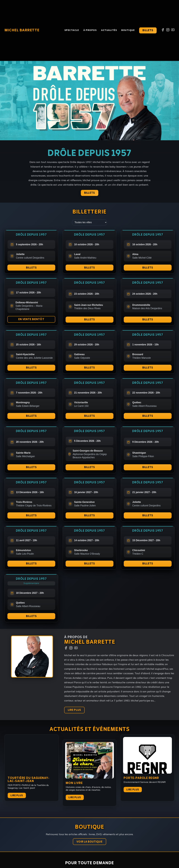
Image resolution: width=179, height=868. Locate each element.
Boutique (128, 30)
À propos (90, 30)
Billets (148, 30)
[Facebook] (163, 30)
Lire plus (17, 798)
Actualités (109, 30)
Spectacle (72, 30)
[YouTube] (173, 30)
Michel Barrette (22, 30)
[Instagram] (168, 30)
